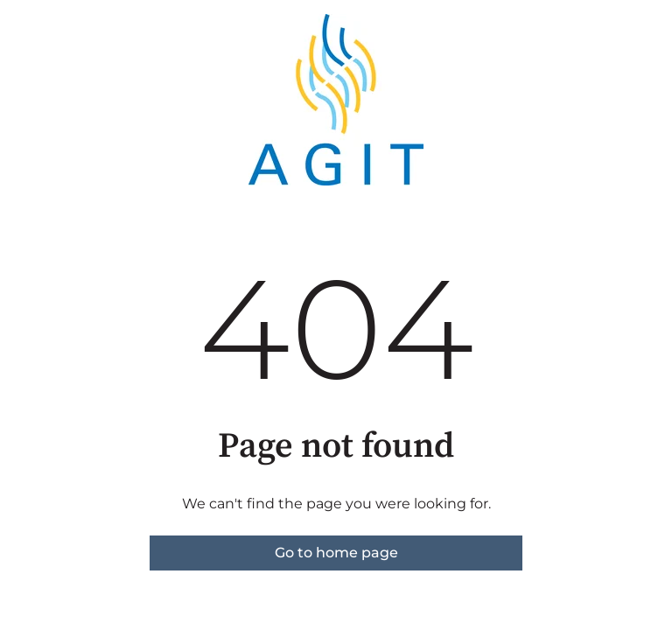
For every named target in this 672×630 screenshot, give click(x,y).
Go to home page (336, 553)
